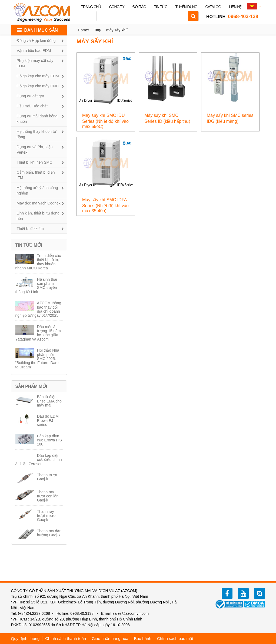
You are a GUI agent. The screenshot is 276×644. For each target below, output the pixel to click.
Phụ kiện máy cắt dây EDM (35, 63)
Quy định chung (25, 638)
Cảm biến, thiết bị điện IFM (36, 175)
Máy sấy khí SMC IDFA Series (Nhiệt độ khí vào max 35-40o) (105, 205)
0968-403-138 (232, 16)
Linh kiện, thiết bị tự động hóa (38, 216)
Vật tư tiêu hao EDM (34, 51)
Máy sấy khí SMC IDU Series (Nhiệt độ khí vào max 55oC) (105, 121)
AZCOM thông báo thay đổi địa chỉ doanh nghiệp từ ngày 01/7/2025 (38, 309)
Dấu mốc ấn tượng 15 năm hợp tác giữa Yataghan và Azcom (38, 333)
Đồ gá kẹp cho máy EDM (38, 76)
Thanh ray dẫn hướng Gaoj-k (49, 533)
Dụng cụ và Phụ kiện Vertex (35, 150)
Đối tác (139, 7)
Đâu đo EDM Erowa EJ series (48, 420)
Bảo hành (143, 638)
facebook (227, 593)
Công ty (117, 7)
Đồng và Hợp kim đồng (36, 41)
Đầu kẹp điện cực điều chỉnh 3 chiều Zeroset (39, 460)
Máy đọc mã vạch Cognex (39, 203)
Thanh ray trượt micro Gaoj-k (46, 516)
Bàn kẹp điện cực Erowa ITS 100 (49, 440)
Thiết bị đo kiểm (30, 229)
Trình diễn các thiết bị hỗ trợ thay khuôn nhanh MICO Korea (38, 262)
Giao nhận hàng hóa (110, 638)
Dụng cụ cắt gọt (30, 96)
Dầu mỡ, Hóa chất (32, 106)
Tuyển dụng (186, 7)
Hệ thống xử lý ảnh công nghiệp (37, 190)
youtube (243, 593)
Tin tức (161, 7)
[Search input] (144, 16)
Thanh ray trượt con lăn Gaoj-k (48, 496)
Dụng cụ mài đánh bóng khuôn (37, 119)
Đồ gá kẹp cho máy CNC (38, 86)
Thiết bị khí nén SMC (35, 162)
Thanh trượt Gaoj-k (47, 477)
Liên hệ (235, 7)
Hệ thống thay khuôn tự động (36, 134)
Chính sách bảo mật (175, 638)
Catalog (213, 7)
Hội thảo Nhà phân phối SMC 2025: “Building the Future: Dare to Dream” (37, 359)
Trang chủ (91, 7)
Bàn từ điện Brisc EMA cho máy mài (49, 401)
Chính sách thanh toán (66, 638)
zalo (260, 593)
